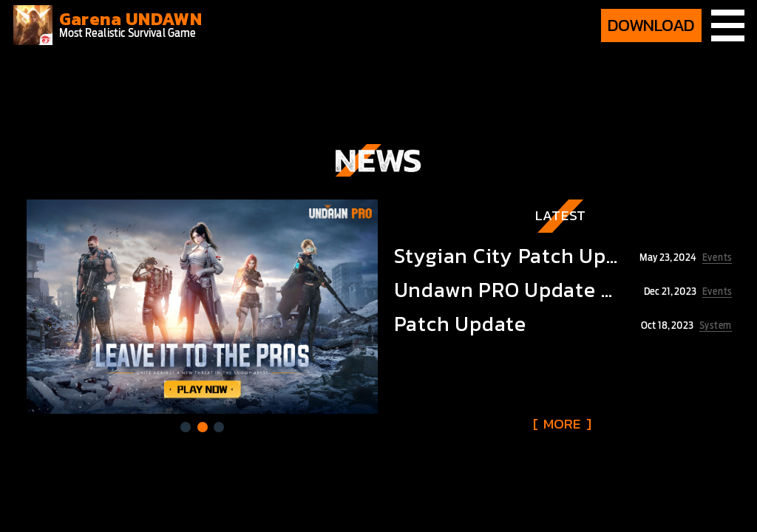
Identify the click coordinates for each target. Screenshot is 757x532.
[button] (186, 427)
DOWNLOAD (651, 25)
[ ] (562, 424)
